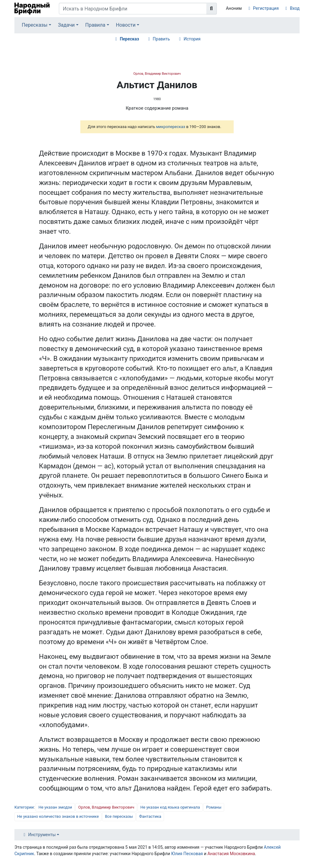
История (192, 39)
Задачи (66, 25)
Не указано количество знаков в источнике (58, 816)
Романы (214, 807)
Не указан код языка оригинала (170, 807)
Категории (24, 807)
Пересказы (35, 25)
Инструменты (42, 835)
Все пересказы (119, 816)
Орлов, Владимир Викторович (157, 74)
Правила (95, 25)
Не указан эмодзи (55, 807)
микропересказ (171, 127)
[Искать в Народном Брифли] (133, 9)
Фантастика (150, 816)
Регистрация (266, 8)
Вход (295, 8)
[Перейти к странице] (212, 9)
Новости (126, 25)
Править (161, 39)
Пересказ (130, 39)
